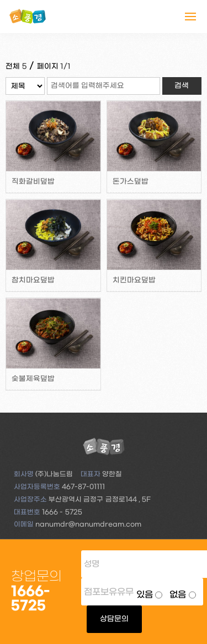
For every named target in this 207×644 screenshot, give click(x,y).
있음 (145, 595)
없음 (178, 595)
